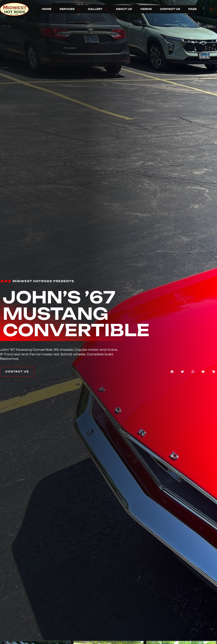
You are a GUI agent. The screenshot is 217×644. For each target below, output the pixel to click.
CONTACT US (170, 9)
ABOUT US (124, 9)
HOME (47, 9)
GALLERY (98, 9)
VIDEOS (146, 9)
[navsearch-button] (211, 9)
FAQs (193, 9)
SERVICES (70, 9)
